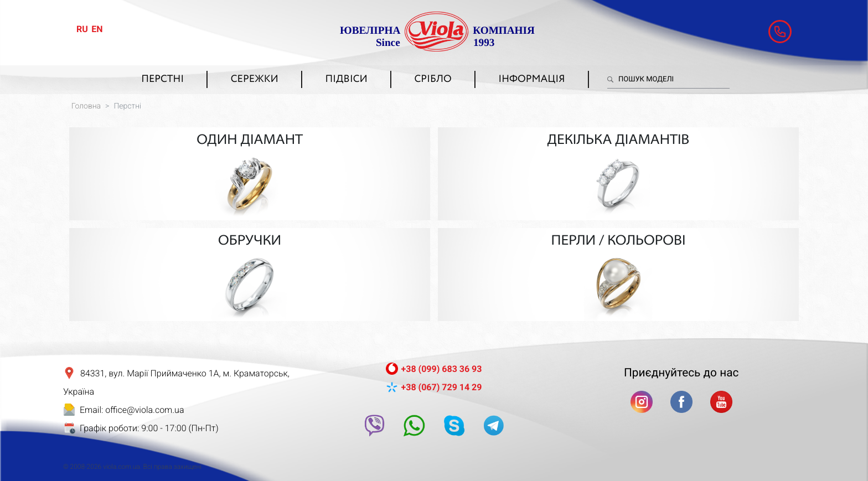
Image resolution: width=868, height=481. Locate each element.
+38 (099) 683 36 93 (441, 358)
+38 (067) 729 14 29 (441, 377)
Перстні (162, 80)
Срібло (433, 80)
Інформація (531, 80)
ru (82, 29)
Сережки (255, 80)
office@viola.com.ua (144, 399)
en (97, 29)
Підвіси (346, 80)
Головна (86, 106)
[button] (780, 32)
